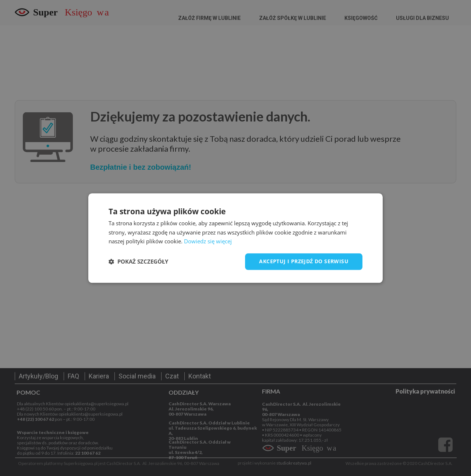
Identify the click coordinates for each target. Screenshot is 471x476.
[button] (138, 262)
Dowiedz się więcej (208, 241)
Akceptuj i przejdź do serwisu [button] (304, 261)
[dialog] (235, 238)
